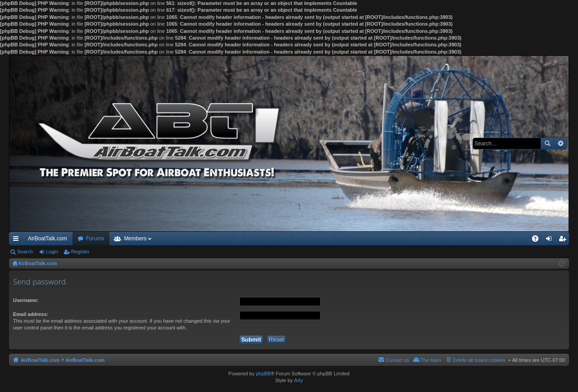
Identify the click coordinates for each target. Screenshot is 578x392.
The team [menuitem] (431, 360)
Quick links (18, 240)
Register (80, 252)
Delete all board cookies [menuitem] (479, 360)
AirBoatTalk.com (47, 239)
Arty (298, 380)
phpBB (263, 374)
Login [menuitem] (551, 240)
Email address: (31, 314)
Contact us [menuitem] (397, 360)
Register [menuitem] (564, 240)
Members (135, 239)
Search (547, 144)
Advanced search (560, 144)
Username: (26, 300)
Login (52, 252)
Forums (95, 239)
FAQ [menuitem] (538, 240)
